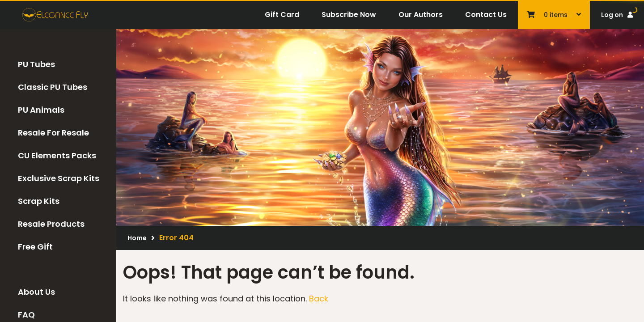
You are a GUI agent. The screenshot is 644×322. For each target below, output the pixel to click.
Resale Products (51, 224)
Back (319, 299)
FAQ (26, 315)
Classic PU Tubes (53, 87)
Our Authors (421, 15)
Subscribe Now (349, 15)
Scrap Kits (39, 201)
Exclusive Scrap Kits (59, 178)
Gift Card (282, 15)
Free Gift (35, 247)
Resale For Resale (53, 133)
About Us (36, 292)
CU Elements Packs (57, 155)
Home (137, 238)
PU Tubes (36, 64)
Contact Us (486, 15)
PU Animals (41, 110)
